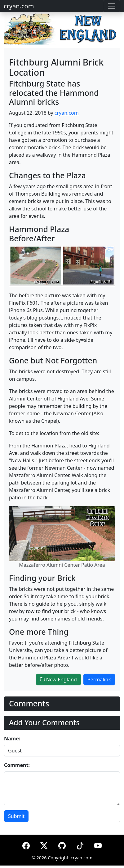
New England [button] (58, 680)
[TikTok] (80, 845)
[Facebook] (26, 845)
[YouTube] (98, 845)
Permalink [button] (99, 680)
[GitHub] (62, 845)
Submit (16, 816)
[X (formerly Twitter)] (44, 845)
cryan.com (19, 6)
